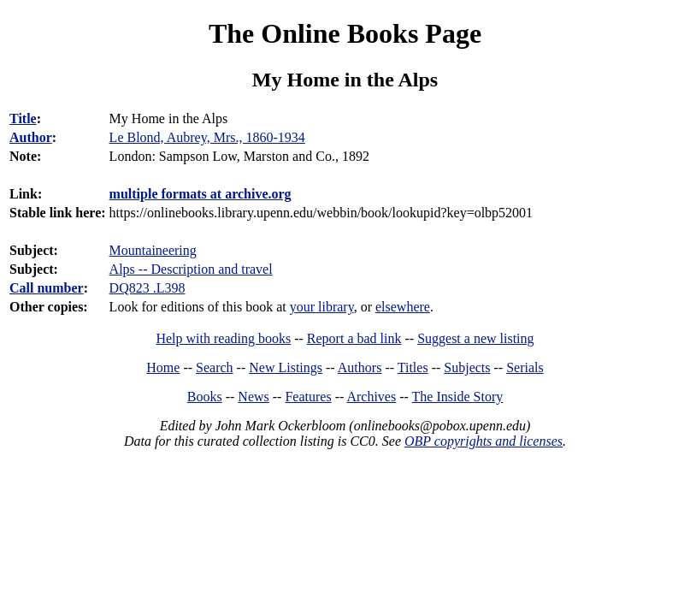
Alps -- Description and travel (191, 269)
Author (31, 137)
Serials (525, 367)
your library (322, 307)
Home (163, 367)
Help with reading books (223, 338)
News (253, 397)
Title (23, 118)
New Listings (286, 367)
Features (308, 397)
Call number (47, 288)
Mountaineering (153, 250)
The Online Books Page (345, 33)
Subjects (467, 367)
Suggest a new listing (475, 338)
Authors (360, 367)
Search (215, 367)
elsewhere (403, 307)
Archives (371, 397)
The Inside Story (458, 397)
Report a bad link (354, 338)
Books (205, 397)
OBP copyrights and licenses (484, 441)
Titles (413, 367)
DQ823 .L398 (147, 288)
